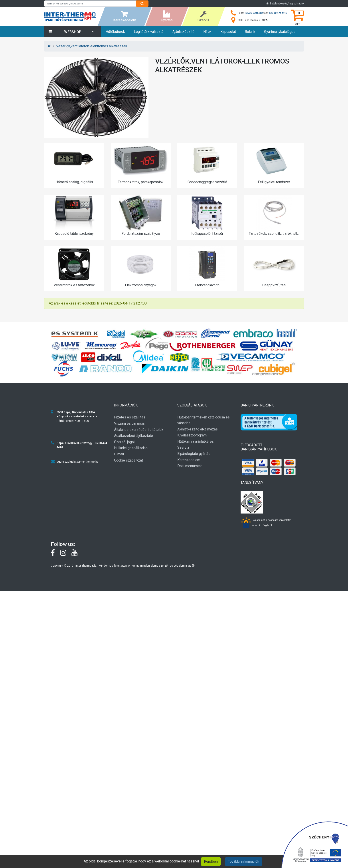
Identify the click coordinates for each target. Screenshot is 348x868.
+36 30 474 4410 (278, 13)
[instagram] (66, 554)
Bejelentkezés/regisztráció (285, 3)
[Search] (142, 4)
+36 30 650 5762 (254, 13)
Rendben (211, 861)
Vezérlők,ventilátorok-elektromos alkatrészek (92, 46)
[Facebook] (55, 554)
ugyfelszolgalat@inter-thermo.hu (78, 462)
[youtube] (77, 554)
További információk (244, 861)
